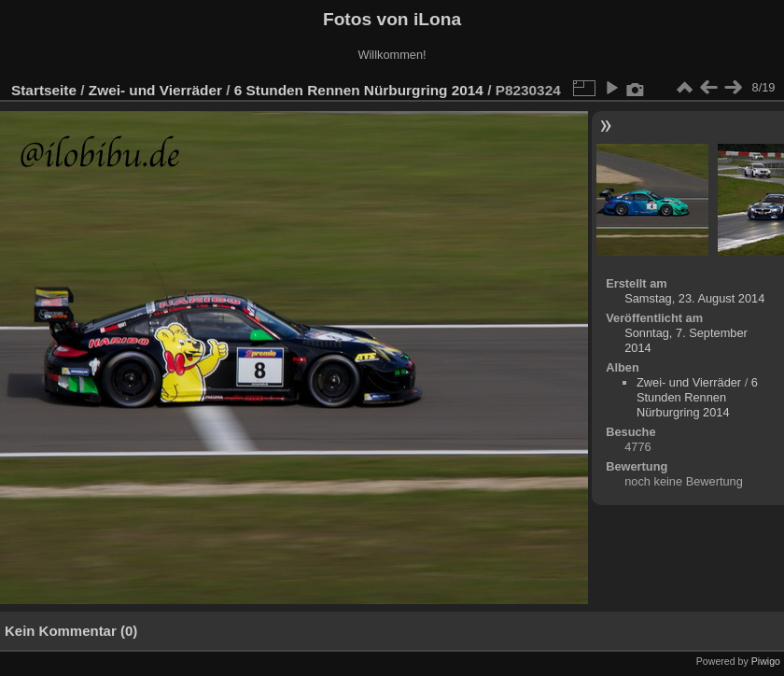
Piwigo (766, 661)
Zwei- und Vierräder (155, 90)
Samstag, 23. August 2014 (694, 298)
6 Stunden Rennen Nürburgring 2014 (359, 90)
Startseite (44, 90)
